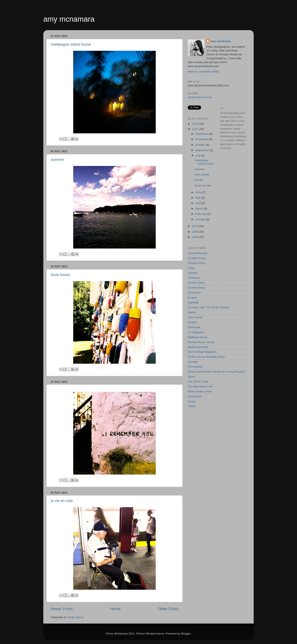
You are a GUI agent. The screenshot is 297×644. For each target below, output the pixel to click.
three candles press (200, 391)
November (202, 139)
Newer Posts (62, 609)
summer (57, 160)
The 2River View (198, 382)
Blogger (186, 634)
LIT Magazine (196, 332)
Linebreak (194, 327)
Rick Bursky (195, 367)
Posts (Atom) (76, 617)
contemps (194, 278)
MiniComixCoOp (198, 347)
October (201, 145)
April (199, 203)
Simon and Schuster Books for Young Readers (216, 372)
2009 (196, 232)
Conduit (193, 273)
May (198, 198)
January (201, 219)
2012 (196, 124)
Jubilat (192, 312)
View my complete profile (203, 72)
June (199, 192)
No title (199, 180)
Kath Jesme (195, 317)
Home (115, 609)
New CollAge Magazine (202, 352)
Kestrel (192, 322)
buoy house (60, 275)
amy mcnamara (69, 19)
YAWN (192, 406)
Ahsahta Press (197, 263)
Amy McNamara (198, 253)
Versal (192, 401)
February (201, 214)
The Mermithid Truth (200, 387)
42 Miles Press (197, 258)
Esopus (192, 298)
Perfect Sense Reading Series (206, 357)
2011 (196, 129)
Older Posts (168, 609)
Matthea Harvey (197, 337)
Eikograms (194, 293)
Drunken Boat (196, 288)
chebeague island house (71, 44)
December (202, 134)
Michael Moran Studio (201, 342)
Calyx (191, 268)
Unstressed (195, 396)
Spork (191, 377)
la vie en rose (62, 501)
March (200, 209)
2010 (196, 226)
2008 (196, 237)
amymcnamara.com (200, 97)
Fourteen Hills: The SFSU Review (209, 307)
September (203, 150)
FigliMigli (193, 302)
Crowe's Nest (196, 283)
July (198, 156)
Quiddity (193, 362)
